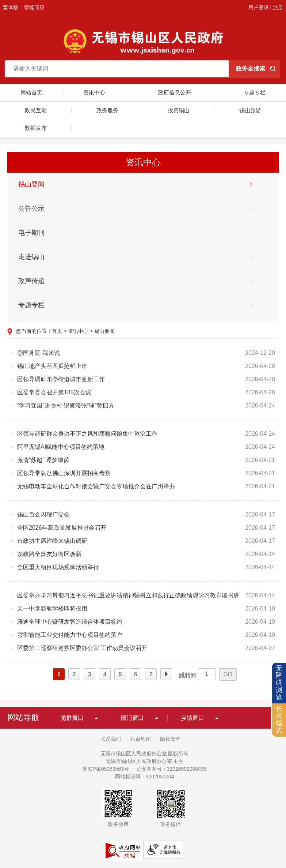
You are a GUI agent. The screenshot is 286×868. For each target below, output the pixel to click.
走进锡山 (31, 257)
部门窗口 (132, 718)
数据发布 (36, 128)
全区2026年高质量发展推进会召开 (62, 528)
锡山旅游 (250, 110)
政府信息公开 (175, 92)
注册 (278, 7)
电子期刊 (31, 233)
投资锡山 (179, 110)
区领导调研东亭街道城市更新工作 (61, 379)
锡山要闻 (31, 184)
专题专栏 (255, 92)
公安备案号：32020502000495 (171, 769)
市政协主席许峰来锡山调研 (52, 541)
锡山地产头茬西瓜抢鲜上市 (52, 366)
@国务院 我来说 (39, 353)
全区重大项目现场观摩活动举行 (58, 567)
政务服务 (107, 110)
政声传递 (31, 281)
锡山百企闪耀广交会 (43, 514)
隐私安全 (170, 739)
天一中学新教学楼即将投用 (52, 608)
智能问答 (34, 7)
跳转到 (188, 675)
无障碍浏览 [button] (279, 683)
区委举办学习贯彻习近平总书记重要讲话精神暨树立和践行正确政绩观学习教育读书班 (128, 595)
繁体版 (11, 7)
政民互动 (36, 110)
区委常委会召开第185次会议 (54, 392)
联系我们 (111, 739)
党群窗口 (72, 718)
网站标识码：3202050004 (145, 777)
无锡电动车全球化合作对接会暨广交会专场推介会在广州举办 (96, 486)
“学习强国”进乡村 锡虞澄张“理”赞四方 (66, 405)
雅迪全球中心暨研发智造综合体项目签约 (70, 622)
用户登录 (259, 7)
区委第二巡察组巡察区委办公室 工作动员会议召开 (82, 648)
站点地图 (141, 739)
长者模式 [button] (279, 720)
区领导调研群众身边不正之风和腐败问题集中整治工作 (87, 434)
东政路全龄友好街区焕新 (49, 554)
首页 (57, 331)
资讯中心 (94, 92)
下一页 (166, 675)
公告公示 (31, 208)
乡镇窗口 (192, 718)
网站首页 (31, 92)
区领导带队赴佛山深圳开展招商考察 (64, 473)
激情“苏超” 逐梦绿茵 (43, 460)
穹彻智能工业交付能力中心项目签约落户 (70, 635)
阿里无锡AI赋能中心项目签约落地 (61, 447)
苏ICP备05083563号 (106, 769)
